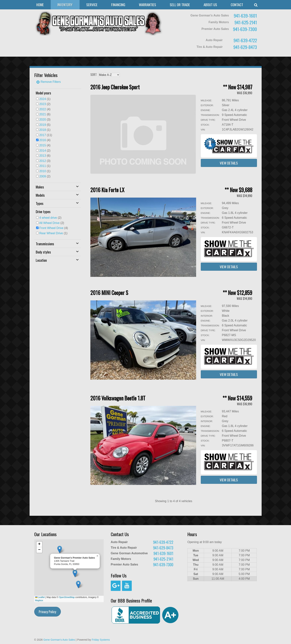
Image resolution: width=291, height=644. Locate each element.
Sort (94, 75)
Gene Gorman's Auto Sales (59, 640)
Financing (118, 5)
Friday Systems (101, 640)
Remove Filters (48, 82)
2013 (43, 156)
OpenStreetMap (67, 597)
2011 (43, 166)
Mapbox (39, 600)
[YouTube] (127, 586)
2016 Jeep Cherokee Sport (115, 87)
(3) (45, 120)
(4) (45, 109)
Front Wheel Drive (51, 228)
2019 (43, 125)
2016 (43, 140)
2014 (43, 151)
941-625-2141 (246, 22)
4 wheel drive (48, 218)
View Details (229, 163)
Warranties (147, 5)
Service (92, 5)
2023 (43, 104)
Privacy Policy (47, 612)
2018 (43, 130)
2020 (43, 120)
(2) (45, 104)
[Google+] (116, 586)
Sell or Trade (180, 5)
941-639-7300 (245, 29)
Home (40, 5)
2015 (43, 145)
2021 (43, 114)
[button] (78, 584)
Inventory (65, 5)
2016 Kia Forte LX (107, 190)
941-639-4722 (245, 40)
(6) (45, 114)
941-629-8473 (245, 47)
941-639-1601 (245, 16)
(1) (45, 99)
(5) (45, 125)
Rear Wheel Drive (51, 233)
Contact (237, 5)
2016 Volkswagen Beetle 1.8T (118, 398)
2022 (43, 109)
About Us (210, 5)
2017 (43, 135)
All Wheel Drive (49, 223)
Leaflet (40, 597)
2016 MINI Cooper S (109, 293)
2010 (43, 171)
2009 (43, 176)
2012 (43, 161)
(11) (46, 135)
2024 (43, 99)
